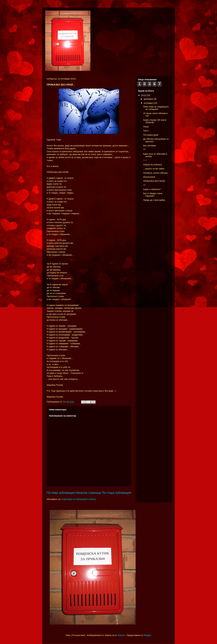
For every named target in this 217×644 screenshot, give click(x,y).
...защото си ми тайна (154, 169)
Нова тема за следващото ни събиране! (156, 108)
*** (144, 150)
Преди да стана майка (154, 200)
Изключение (149, 177)
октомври (149, 103)
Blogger (147, 635)
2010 (144, 95)
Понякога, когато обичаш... (156, 173)
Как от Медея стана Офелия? (153, 195)
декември (149, 99)
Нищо (146, 127)
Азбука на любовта (152, 165)
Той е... (147, 131)
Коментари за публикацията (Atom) (79, 499)
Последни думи (151, 135)
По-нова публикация (61, 493)
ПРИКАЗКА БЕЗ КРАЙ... (155, 181)
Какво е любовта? (152, 189)
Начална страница (88, 493)
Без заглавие (150, 146)
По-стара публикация (116, 493)
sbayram (121, 635)
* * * (145, 161)
